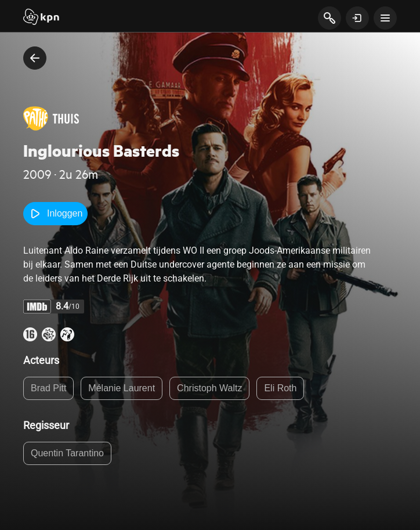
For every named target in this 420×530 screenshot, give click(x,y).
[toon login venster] (357, 18)
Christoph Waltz (209, 388)
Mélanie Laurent (122, 388)
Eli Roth (280, 388)
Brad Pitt (48, 388)
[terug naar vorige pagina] (35, 58)
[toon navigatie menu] (385, 18)
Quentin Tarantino (67, 453)
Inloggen (55, 214)
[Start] (41, 18)
